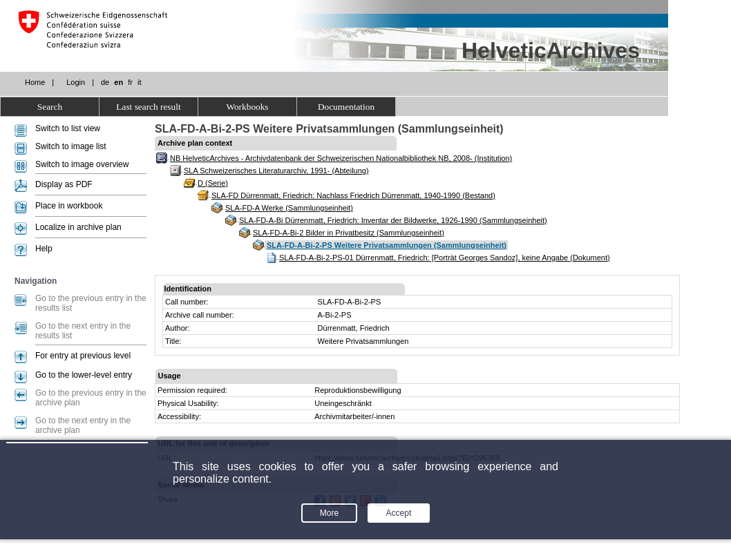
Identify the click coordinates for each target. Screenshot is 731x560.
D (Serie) (213, 183)
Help (44, 249)
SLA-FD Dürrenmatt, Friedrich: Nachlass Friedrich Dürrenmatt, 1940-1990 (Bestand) (353, 195)
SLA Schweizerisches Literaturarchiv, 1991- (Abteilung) (276, 171)
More (329, 513)
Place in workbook (69, 206)
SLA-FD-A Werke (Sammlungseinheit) (289, 208)
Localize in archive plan (78, 227)
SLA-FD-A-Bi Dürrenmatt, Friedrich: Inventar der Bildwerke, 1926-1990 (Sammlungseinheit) (393, 220)
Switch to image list (71, 146)
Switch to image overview (82, 164)
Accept (399, 513)
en (118, 82)
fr (130, 82)
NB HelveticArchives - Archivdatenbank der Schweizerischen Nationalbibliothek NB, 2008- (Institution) (341, 158)
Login (76, 82)
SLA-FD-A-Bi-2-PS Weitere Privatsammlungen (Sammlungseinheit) (387, 245)
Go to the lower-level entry (84, 375)
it (140, 82)
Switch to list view (68, 128)
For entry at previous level (83, 356)
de (105, 82)
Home (35, 82)
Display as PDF (64, 184)
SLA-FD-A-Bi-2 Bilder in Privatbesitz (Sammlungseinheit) (349, 233)
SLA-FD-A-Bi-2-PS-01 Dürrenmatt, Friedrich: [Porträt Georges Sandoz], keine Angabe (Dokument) (445, 258)
